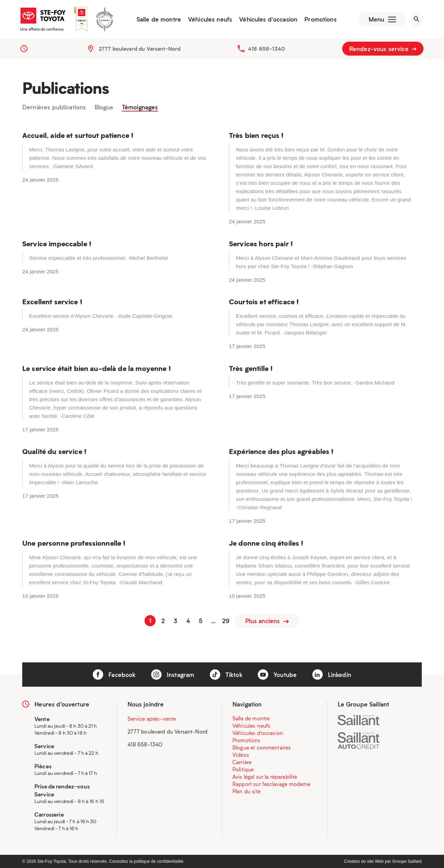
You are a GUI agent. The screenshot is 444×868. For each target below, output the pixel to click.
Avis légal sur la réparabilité (265, 777)
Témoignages (140, 107)
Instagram (173, 675)
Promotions (320, 19)
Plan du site (246, 791)
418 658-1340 (266, 49)
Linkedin (332, 675)
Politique (243, 769)
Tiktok (226, 675)
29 (226, 621)
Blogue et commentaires (262, 747)
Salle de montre (159, 19)
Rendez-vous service (383, 49)
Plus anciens (267, 621)
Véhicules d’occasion (268, 19)
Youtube (277, 675)
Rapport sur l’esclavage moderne (272, 784)
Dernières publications (54, 107)
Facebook (114, 675)
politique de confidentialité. (159, 861)
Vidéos (241, 755)
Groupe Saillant (407, 861)
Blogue (104, 107)
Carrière (242, 762)
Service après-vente (152, 719)
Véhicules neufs (210, 19)
